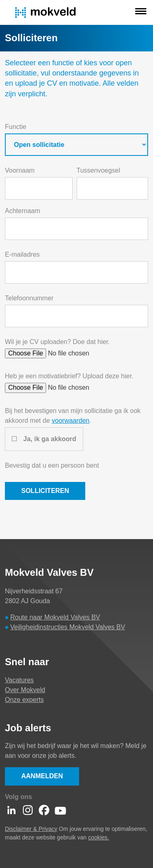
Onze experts (24, 700)
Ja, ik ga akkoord (50, 439)
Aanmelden (42, 776)
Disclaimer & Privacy (31, 829)
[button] (141, 12)
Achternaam (22, 211)
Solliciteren (45, 491)
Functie (16, 127)
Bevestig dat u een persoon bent (52, 465)
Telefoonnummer (29, 298)
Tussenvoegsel (99, 170)
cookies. (99, 837)
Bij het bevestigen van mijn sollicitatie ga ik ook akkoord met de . (73, 416)
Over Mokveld (25, 690)
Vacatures (19, 680)
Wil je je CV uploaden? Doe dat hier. (57, 342)
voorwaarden (71, 421)
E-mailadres (22, 254)
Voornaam (20, 170)
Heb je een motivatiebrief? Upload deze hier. (69, 376)
